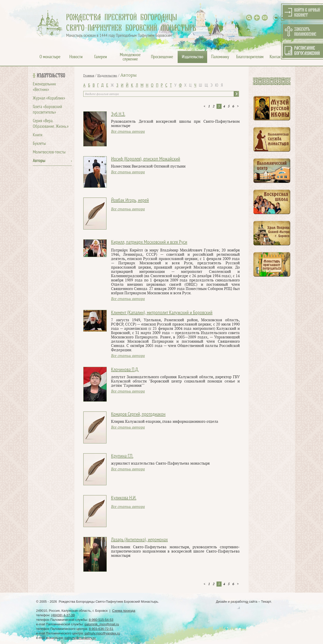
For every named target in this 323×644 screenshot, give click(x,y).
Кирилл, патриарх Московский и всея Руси (149, 242)
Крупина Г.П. (122, 456)
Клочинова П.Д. (125, 370)
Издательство (51, 76)
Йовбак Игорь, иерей (130, 201)
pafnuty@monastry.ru (80, 638)
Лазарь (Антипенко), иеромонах (139, 540)
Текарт (266, 602)
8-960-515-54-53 (101, 620)
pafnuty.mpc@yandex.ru (102, 633)
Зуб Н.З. (118, 114)
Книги (38, 135)
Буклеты (39, 144)
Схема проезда (124, 611)
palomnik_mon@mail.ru (102, 624)
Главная (89, 76)
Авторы (39, 161)
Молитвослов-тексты (49, 152)
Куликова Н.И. (124, 498)
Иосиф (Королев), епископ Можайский (146, 159)
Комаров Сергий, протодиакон (138, 414)
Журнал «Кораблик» (49, 98)
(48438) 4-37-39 (63, 615)
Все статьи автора (128, 132)
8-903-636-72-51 (101, 629)
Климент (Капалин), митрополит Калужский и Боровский (162, 313)
